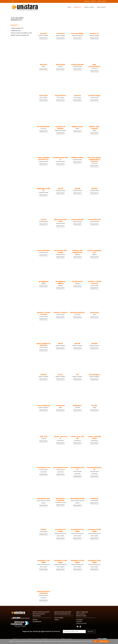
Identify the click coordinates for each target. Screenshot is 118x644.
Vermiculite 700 (94, 220)
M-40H (94, 406)
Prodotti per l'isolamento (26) (21, 33)
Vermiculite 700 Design (60, 251)
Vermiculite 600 (77, 220)
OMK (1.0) (43, 437)
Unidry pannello (77, 65)
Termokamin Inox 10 (77, 468)
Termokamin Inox (43, 468)
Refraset (43, 65)
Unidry (57, 620)
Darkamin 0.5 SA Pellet (77, 530)
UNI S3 (60, 344)
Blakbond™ (77, 406)
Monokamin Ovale (77, 499)
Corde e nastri (94, 285)
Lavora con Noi (101, 1)
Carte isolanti (94, 98)
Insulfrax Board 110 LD (60, 158)
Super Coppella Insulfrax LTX (43, 158)
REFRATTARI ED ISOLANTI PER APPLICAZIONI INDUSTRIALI (41, 614)
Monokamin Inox (43, 499)
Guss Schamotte (43, 406)
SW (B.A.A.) (94, 34)
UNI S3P (77, 344)
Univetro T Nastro (60, 313)
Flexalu (43, 530)
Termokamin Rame (60, 468)
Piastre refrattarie (94, 377)
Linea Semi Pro (60, 96)
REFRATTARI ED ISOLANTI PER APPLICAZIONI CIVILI (63, 613)
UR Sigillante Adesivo (60, 282)
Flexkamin (94, 499)
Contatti (93, 1)
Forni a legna (43, 98)
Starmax (43, 34)
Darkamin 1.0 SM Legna (60, 561)
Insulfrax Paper (94, 96)
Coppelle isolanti (43, 162)
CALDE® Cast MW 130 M (94, 437)
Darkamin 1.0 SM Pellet (94, 530)
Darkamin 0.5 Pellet (60, 530)
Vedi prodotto (43, 38)
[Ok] (116, 641)
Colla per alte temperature (77, 251)
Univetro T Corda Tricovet (94, 282)
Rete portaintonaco (94, 65)
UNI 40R (43, 375)
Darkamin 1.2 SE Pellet (43, 561)
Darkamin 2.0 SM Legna (77, 561)
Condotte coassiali (60, 502)
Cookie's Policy (104, 641)
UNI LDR (60, 189)
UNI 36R (94, 344)
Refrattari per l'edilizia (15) (20, 35)
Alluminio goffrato (77, 313)
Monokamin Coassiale (60, 499)
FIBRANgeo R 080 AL (43, 189)
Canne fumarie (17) (17, 28)
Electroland (60, 65)
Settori (35, 620)
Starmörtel (60, 406)
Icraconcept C (94, 375)
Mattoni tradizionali (77, 36)
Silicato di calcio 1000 (60, 220)
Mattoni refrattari (43, 36)
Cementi (60, 67)
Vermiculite (94, 313)
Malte (43, 67)
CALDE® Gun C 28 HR (77, 437)
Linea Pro (77, 96)
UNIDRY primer (77, 127)
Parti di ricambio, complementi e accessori (94, 159)
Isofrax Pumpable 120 (94, 251)
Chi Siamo (87, 1)
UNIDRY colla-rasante (94, 127)
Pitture (77, 129)
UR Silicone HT (77, 282)
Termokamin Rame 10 (94, 468)
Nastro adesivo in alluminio (43, 344)
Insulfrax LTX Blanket (60, 127)
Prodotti (15, 25)
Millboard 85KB (77, 158)
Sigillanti (77, 255)
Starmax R (60, 34)
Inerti (94, 315)
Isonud (43, 220)
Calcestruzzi (60, 440)
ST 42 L (60, 375)
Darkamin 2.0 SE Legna (94, 561)
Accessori (94, 69)
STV (77, 375)
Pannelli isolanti (77, 67)
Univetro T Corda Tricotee (43, 313)
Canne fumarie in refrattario (43, 592)
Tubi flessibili (94, 501)
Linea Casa (43, 96)
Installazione (37, 622)
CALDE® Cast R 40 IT (60, 437)
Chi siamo (79, 620)
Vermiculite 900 (43, 251)
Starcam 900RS (77, 34)
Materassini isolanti (60, 131)
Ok (95, 641)
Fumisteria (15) (16, 31)
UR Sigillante (43, 282)
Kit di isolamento (43, 127)
